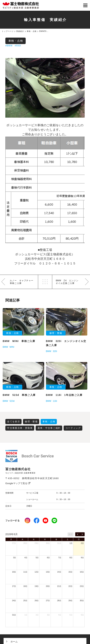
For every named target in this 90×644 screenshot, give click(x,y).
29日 (37, 543)
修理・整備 (31, 422)
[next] (82, 534)
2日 (82, 543)
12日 (37, 572)
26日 (37, 601)
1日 (71, 543)
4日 (26, 558)
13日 (48, 572)
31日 (59, 543)
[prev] (78, 534)
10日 (14, 572)
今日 (70, 534)
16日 (82, 572)
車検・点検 (16, 41)
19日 (37, 586)
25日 (25, 601)
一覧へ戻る (45, 282)
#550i (18, 46)
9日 (82, 558)
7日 (60, 558)
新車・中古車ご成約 (49, 428)
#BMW (9, 46)
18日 (25, 586)
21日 (59, 586)
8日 (71, 558)
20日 (48, 586)
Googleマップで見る (18, 483)
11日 (25, 572)
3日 (15, 558)
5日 (37, 558)
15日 (70, 572)
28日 (25, 543)
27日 (14, 543)
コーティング (73, 428)
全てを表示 (14, 422)
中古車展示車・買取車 (20, 428)
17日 (14, 586)
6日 (48, 558)
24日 (14, 601)
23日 (82, 586)
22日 (70, 586)
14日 (59, 572)
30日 (48, 543)
